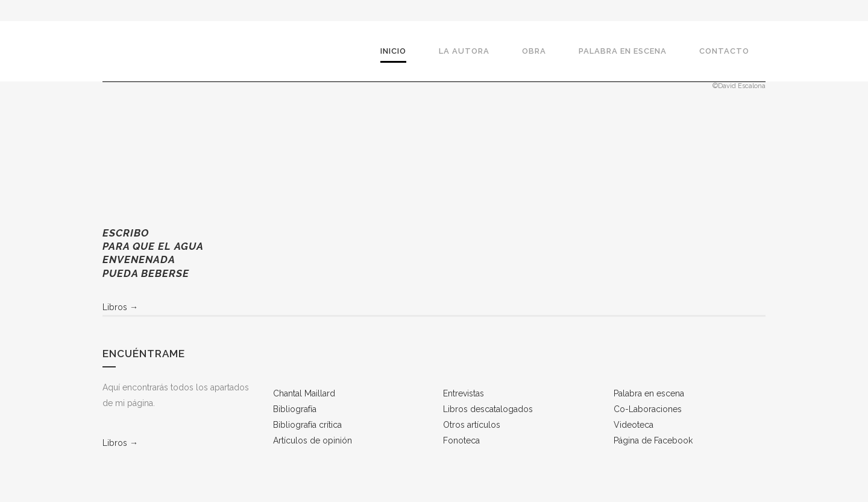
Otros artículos (472, 425)
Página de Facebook (653, 440)
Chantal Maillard (304, 393)
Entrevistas (464, 393)
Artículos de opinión (313, 440)
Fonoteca (461, 440)
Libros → (120, 307)
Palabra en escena (649, 393)
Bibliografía (295, 409)
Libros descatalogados (488, 409)
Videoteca (634, 425)
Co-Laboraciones (648, 409)
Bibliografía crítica (307, 425)
